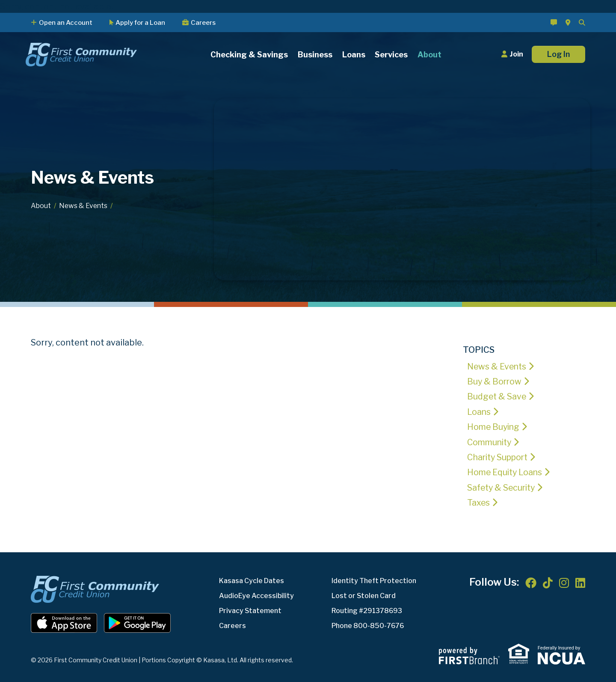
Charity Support (500, 456)
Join (516, 54)
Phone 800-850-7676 (368, 624)
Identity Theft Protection (374, 579)
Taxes (479, 501)
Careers (203, 23)
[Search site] (582, 22)
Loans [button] (354, 55)
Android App (137, 621)
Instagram (564, 581)
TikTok (548, 581)
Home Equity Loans (506, 471)
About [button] (429, 55)
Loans (479, 411)
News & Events (84, 206)
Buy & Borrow (495, 381)
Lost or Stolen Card (364, 594)
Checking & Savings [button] (249, 55)
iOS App (64, 621)
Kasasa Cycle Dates (252, 579)
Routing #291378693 (367, 609)
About (41, 206)
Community (491, 441)
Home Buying (495, 426)
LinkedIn (580, 581)
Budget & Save (497, 396)
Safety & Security (503, 486)
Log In (558, 54)
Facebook (531, 581)
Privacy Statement (251, 609)
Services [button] (391, 55)
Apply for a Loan (140, 23)
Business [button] (315, 55)
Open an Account (66, 23)
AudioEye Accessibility (256, 594)
